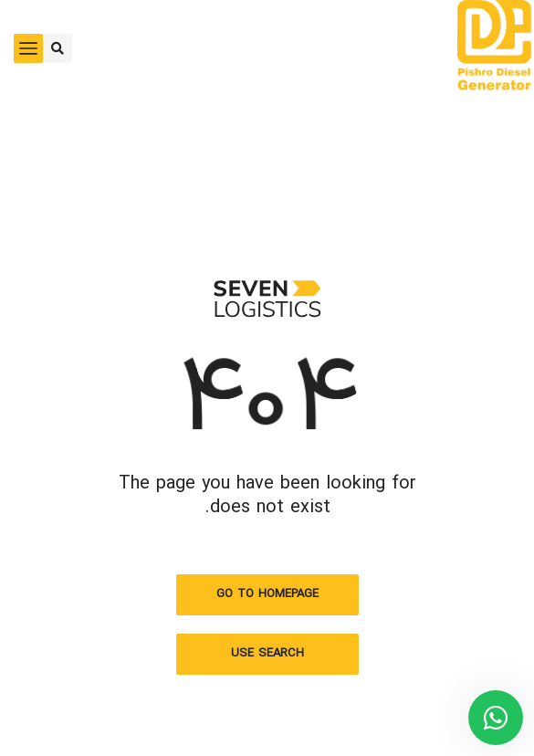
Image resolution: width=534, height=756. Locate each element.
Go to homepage (267, 594)
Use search (267, 654)
